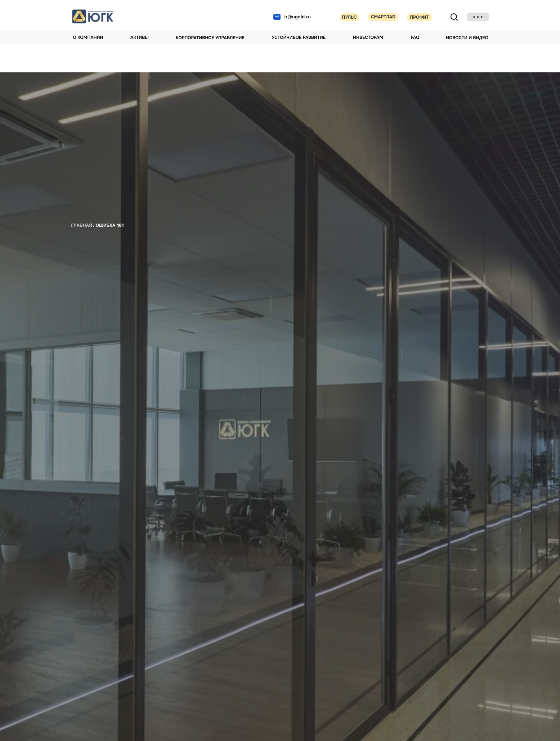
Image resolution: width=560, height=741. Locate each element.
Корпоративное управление (210, 38)
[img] (478, 17)
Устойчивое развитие (299, 37)
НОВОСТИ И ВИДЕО (467, 38)
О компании (88, 37)
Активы (140, 37)
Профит (419, 17)
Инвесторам (368, 37)
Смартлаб (383, 17)
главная (82, 225)
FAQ (415, 37)
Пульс (349, 17)
